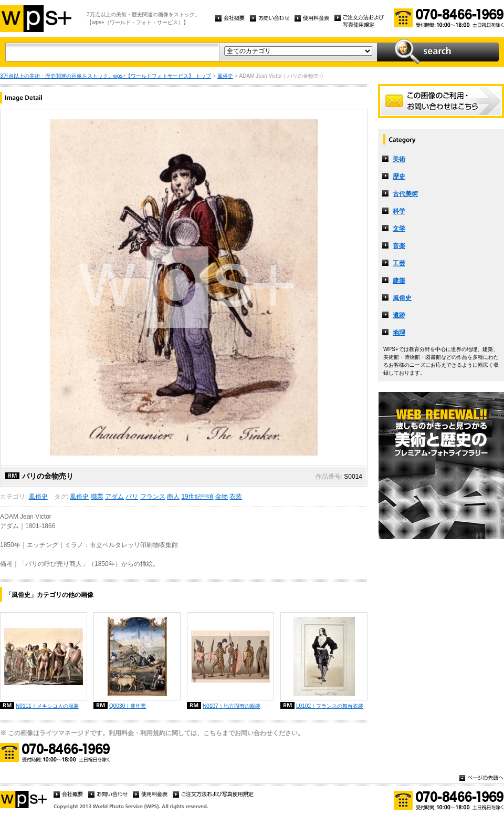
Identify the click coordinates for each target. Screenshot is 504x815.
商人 (173, 497)
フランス (153, 497)
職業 (97, 497)
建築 (399, 281)
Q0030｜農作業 (128, 706)
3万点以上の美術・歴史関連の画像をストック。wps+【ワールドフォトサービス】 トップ (106, 76)
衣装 (236, 497)
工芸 (399, 263)
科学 (399, 211)
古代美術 (405, 194)
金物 (222, 497)
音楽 (399, 246)
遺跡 (399, 315)
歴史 (399, 177)
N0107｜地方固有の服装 (232, 706)
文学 (399, 229)
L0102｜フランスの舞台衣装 (330, 706)
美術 (399, 159)
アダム (114, 497)
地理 (399, 333)
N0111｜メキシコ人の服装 (47, 706)
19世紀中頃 (197, 497)
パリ (132, 497)
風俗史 (225, 76)
